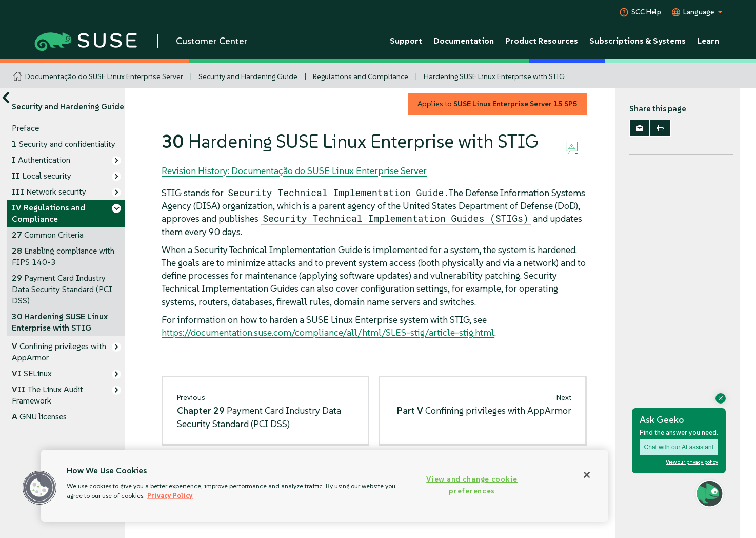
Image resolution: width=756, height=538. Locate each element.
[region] (325, 486)
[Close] (587, 475)
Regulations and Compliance (361, 76)
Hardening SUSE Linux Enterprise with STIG (494, 76)
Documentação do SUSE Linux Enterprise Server (104, 76)
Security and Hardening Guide (248, 76)
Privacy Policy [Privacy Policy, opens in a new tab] (170, 496)
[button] (39, 488)
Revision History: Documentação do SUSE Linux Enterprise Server (294, 171)
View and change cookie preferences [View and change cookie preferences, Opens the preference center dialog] (472, 485)
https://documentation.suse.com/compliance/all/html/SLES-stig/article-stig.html (328, 332)
